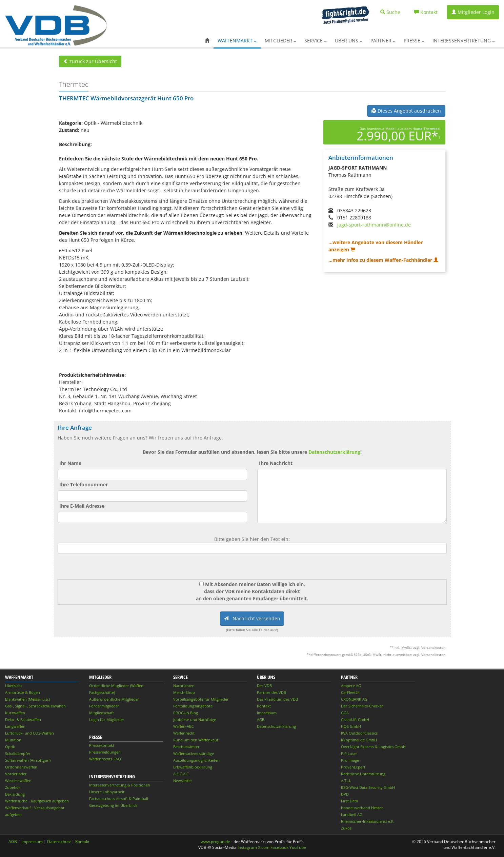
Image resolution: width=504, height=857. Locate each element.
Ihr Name (70, 463)
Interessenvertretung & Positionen (120, 785)
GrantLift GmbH (355, 719)
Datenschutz (59, 842)
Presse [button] (414, 41)
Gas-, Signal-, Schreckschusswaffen (35, 706)
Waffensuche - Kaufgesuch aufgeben (37, 801)
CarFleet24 (350, 692)
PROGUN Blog (186, 713)
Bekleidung (15, 794)
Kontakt (264, 706)
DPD (345, 794)
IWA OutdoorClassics (359, 733)
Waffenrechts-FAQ (105, 759)
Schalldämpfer (18, 753)
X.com (264, 847)
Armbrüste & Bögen (23, 692)
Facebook (279, 847)
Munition (13, 740)
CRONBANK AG (354, 699)
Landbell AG (352, 814)
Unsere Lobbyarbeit (107, 792)
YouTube (298, 847)
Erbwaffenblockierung (193, 767)
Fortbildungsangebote (193, 706)
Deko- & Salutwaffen (23, 719)
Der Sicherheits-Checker (362, 706)
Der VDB (264, 686)
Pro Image (350, 760)
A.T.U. (346, 781)
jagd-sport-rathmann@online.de (374, 225)
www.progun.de (215, 842)
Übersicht (14, 686)
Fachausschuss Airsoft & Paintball (119, 798)
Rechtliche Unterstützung (363, 774)
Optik (10, 747)
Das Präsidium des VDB (277, 699)
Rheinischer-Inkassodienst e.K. (368, 821)
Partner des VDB (271, 692)
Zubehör (13, 787)
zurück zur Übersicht (90, 61)
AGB (261, 719)
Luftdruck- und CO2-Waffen (29, 733)
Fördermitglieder (104, 706)
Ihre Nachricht (276, 463)
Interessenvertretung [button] (464, 41)
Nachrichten (184, 686)
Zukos (346, 828)
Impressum (267, 713)
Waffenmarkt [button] (237, 41)
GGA (345, 713)
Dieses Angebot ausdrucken (406, 111)
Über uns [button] (349, 41)
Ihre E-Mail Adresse (82, 506)
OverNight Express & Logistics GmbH (373, 747)
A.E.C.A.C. (182, 774)
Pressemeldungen (105, 752)
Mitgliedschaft (102, 713)
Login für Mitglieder (107, 719)
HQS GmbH (351, 726)
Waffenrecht (184, 733)
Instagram (247, 847)
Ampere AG (351, 686)
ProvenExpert (353, 767)
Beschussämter (186, 747)
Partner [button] (383, 41)
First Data (349, 801)
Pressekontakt (102, 745)
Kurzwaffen (15, 713)
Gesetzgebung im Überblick (113, 805)
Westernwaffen (18, 781)
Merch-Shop (184, 692)
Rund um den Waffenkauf (196, 740)
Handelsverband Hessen (362, 808)
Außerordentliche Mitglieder (114, 699)
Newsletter (183, 781)
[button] (207, 41)
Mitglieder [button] (280, 41)
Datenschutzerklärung (334, 452)
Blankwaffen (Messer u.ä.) (27, 699)
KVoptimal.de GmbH (359, 740)
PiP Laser (349, 753)
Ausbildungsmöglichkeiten (196, 760)
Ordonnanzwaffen (21, 767)
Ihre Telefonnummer (84, 484)
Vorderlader (16, 774)
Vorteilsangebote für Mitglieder (201, 699)
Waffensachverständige (194, 753)
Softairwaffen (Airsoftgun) (28, 760)
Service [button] (316, 41)
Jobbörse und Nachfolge (195, 719)
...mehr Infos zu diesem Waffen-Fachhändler (383, 260)
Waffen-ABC (184, 726)
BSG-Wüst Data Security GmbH (368, 787)
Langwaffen (15, 726)
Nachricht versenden (252, 618)
